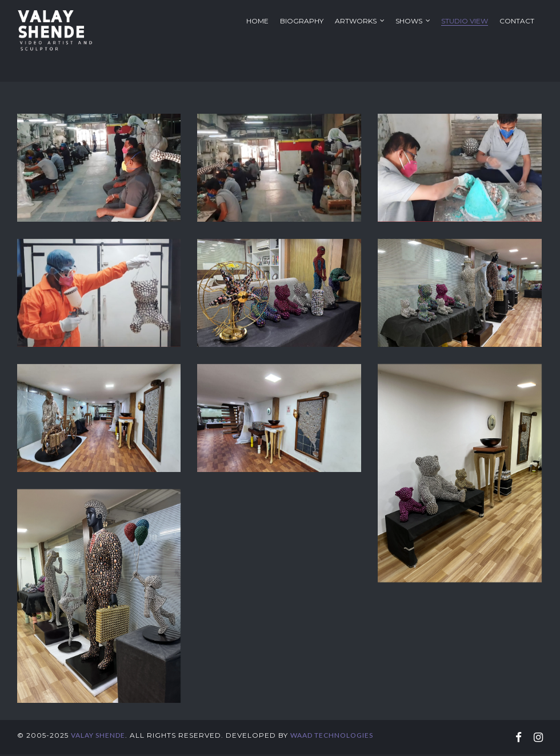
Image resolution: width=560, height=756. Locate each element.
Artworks (356, 21)
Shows (409, 21)
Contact (517, 21)
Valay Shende (98, 740)
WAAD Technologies (332, 740)
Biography (302, 21)
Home (257, 21)
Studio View (465, 21)
